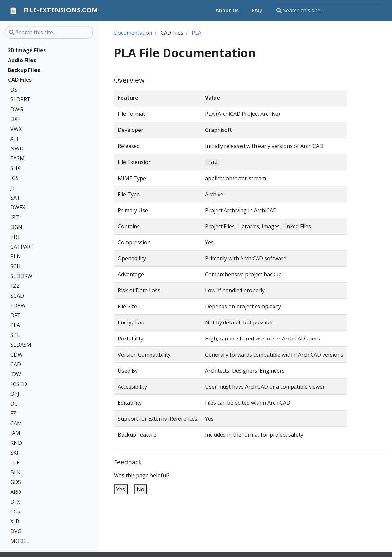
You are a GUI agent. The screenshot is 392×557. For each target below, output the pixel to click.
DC (14, 404)
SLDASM (21, 345)
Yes (121, 489)
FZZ (15, 286)
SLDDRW (21, 276)
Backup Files (24, 70)
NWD (17, 148)
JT (13, 188)
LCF (15, 462)
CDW (17, 355)
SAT (15, 198)
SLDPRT (20, 99)
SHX (15, 168)
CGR (16, 512)
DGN (16, 227)
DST (16, 90)
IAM (15, 433)
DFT (16, 315)
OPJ (15, 394)
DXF (15, 119)
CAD (16, 364)
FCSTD (19, 384)
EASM (18, 158)
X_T (15, 139)
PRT (16, 237)
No (141, 489)
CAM (16, 423)
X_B (15, 521)
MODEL (20, 541)
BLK (15, 472)
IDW (16, 374)
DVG (16, 531)
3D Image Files (27, 50)
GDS (16, 482)
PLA (15, 325)
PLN (16, 256)
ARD (16, 492)
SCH (16, 266)
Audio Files (22, 60)
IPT (15, 217)
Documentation (133, 33)
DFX (15, 502)
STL (15, 335)
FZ (13, 413)
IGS (15, 178)
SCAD (17, 296)
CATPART (22, 247)
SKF (15, 453)
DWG (17, 109)
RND (16, 443)
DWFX (18, 207)
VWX (16, 129)
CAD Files (20, 80)
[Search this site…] (330, 10)
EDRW (18, 305)
